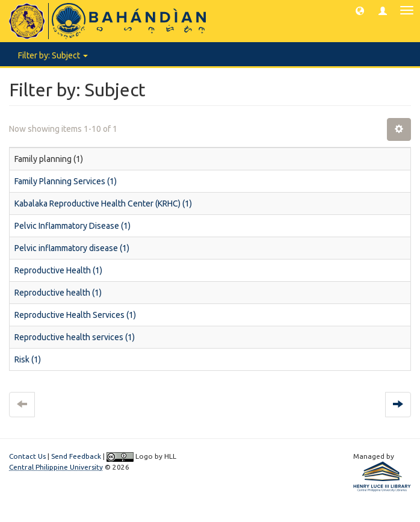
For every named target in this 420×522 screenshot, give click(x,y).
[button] (360, 10)
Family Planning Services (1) (66, 181)
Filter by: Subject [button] (53, 55)
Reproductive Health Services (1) (75, 315)
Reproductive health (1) (58, 293)
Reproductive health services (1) (75, 337)
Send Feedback (76, 456)
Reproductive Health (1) (58, 270)
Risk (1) (28, 359)
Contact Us (27, 456)
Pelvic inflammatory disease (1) (72, 248)
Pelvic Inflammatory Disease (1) (73, 226)
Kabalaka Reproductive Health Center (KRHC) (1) (103, 204)
